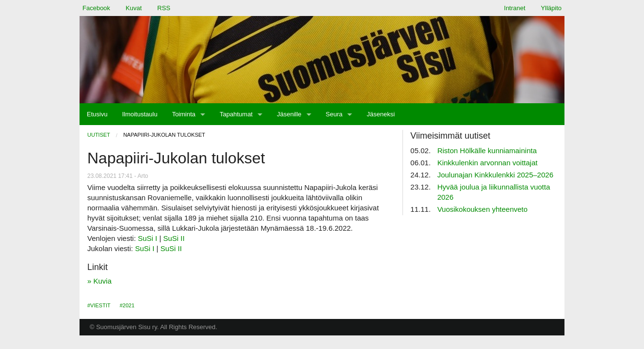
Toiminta (184, 114)
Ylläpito (551, 8)
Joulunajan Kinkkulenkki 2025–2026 (495, 175)
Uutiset (99, 135)
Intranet (515, 8)
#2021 (127, 305)
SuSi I (147, 238)
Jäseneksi (381, 114)
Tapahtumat (236, 114)
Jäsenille (289, 114)
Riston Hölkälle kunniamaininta (487, 151)
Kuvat (134, 8)
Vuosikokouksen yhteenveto (483, 209)
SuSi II (174, 238)
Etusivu (97, 114)
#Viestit (99, 305)
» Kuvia (99, 281)
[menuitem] (97, 114)
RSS (164, 8)
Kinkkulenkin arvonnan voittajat (488, 163)
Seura (334, 114)
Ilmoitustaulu (140, 114)
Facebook (96, 8)
